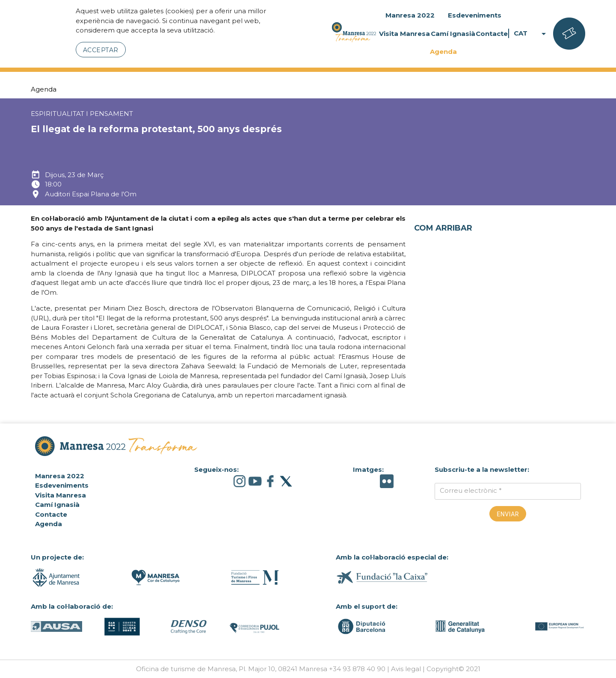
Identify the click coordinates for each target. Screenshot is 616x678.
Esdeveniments (475, 15)
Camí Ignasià (453, 34)
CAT (531, 34)
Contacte (492, 34)
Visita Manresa (404, 34)
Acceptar (101, 50)
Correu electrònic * (471, 490)
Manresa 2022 (410, 15)
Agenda (443, 52)
